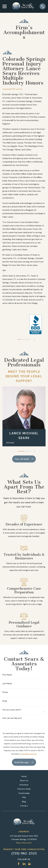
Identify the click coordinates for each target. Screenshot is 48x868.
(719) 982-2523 (24, 853)
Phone (5, 692)
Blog (24, 802)
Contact (24, 806)
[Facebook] (19, 864)
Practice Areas (24, 789)
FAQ (24, 797)
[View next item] (34, 339)
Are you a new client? (12, 710)
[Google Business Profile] (29, 864)
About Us (24, 781)
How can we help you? (12, 718)
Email (5, 701)
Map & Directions (24, 843)
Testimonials (24, 793)
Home (24, 776)
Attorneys (24, 785)
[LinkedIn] (24, 864)
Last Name (7, 684)
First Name (7, 675)
